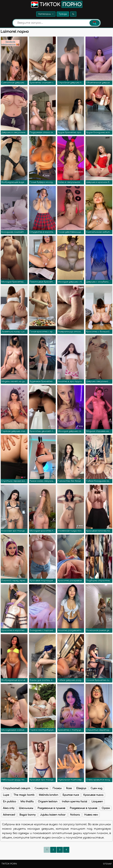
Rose (69, 788)
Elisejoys (81, 788)
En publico (9, 802)
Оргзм (106, 808)
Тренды (63, 14)
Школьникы (26, 808)
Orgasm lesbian (48, 802)
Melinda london (48, 795)
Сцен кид (96, 788)
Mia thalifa (27, 802)
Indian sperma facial (74, 802)
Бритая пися (71, 795)
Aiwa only (9, 808)
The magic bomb (24, 795)
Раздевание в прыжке (51, 808)
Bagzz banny (28, 815)
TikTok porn (9, 864)
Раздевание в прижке (83, 808)
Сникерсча (41, 788)
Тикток (56, 4)
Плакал (57, 788)
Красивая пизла (93, 795)
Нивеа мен (91, 815)
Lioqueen (97, 802)
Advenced (9, 815)
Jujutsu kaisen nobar (53, 815)
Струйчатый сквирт (17, 788)
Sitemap (107, 864)
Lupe (6, 795)
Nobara (75, 815)
